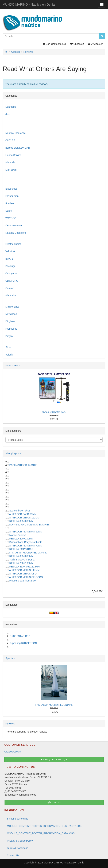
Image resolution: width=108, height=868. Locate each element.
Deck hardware (14, 225)
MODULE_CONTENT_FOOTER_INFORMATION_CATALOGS (41, 833)
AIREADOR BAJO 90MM (23, 514)
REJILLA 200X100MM (21, 539)
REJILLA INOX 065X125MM (25, 567)
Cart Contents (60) (54, 44)
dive (8, 114)
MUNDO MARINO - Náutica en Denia (29, 5)
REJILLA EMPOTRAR (21, 549)
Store (8, 347)
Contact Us (13, 855)
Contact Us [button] (54, 803)
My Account (96, 44)
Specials (10, 658)
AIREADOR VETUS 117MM (24, 570)
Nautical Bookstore (16, 233)
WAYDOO (11, 218)
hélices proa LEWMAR (18, 148)
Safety (9, 211)
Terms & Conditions (18, 848)
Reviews (10, 724)
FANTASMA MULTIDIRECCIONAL (28, 553)
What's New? (13, 365)
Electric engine (13, 244)
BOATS (9, 259)
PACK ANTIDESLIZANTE (23, 465)
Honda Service (13, 155)
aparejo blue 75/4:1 (20, 511)
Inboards (10, 162)
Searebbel (11, 107)
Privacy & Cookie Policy (20, 841)
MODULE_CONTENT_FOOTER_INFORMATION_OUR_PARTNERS (44, 826)
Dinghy (9, 336)
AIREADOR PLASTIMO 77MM (26, 546)
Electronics (11, 189)
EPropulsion (12, 196)
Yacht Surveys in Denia (22, 560)
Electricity (11, 295)
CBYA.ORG (12, 281)
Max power (11, 170)
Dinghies (10, 321)
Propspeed (11, 329)
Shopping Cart (13, 454)
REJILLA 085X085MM (21, 521)
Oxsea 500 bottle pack (54, 412)
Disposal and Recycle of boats (26, 542)
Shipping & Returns (18, 819)
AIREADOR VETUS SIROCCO (26, 577)
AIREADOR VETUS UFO (23, 574)
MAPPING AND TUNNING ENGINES (30, 525)
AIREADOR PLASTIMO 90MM (26, 532)
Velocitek (10, 251)
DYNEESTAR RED (20, 636)
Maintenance (12, 307)
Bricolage (10, 266)
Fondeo (9, 203)
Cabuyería (11, 273)
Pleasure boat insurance (23, 581)
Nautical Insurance (16, 133)
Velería (9, 355)
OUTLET (10, 140)
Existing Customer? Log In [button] (54, 759)
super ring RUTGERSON (23, 643)
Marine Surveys (18, 535)
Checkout (77, 44)
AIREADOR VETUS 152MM (24, 518)
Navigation (11, 314)
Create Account (13, 752)
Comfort (10, 288)
